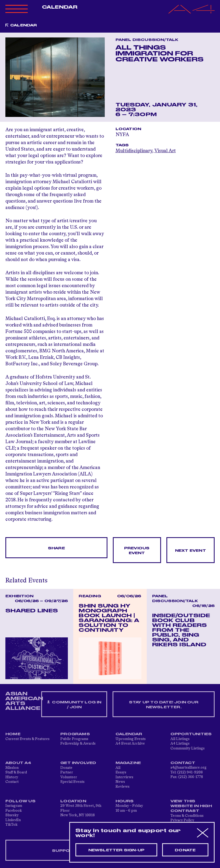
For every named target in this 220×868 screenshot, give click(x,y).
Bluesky (12, 815)
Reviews (123, 787)
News (120, 782)
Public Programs (74, 739)
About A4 (18, 763)
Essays (121, 772)
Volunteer (69, 777)
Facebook (14, 811)
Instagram (14, 806)
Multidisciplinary (134, 151)
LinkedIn (13, 820)
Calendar (60, 7)
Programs (75, 734)
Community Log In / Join (74, 705)
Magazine (128, 763)
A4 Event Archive (130, 744)
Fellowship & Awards (78, 744)
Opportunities (191, 734)
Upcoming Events (131, 739)
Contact (12, 782)
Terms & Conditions (187, 816)
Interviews (124, 777)
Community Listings (188, 748)
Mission (12, 768)
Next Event (191, 551)
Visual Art (165, 151)
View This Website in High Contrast (191, 806)
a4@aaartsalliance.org (188, 768)
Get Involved (78, 763)
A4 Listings (180, 744)
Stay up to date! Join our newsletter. (164, 705)
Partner (67, 772)
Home (13, 734)
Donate (66, 768)
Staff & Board (16, 772)
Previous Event (137, 551)
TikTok (11, 825)
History (12, 777)
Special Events (72, 782)
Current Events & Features (27, 739)
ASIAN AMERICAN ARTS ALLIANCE (24, 701)
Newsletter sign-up (116, 850)
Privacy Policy (182, 820)
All (118, 768)
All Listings (180, 739)
